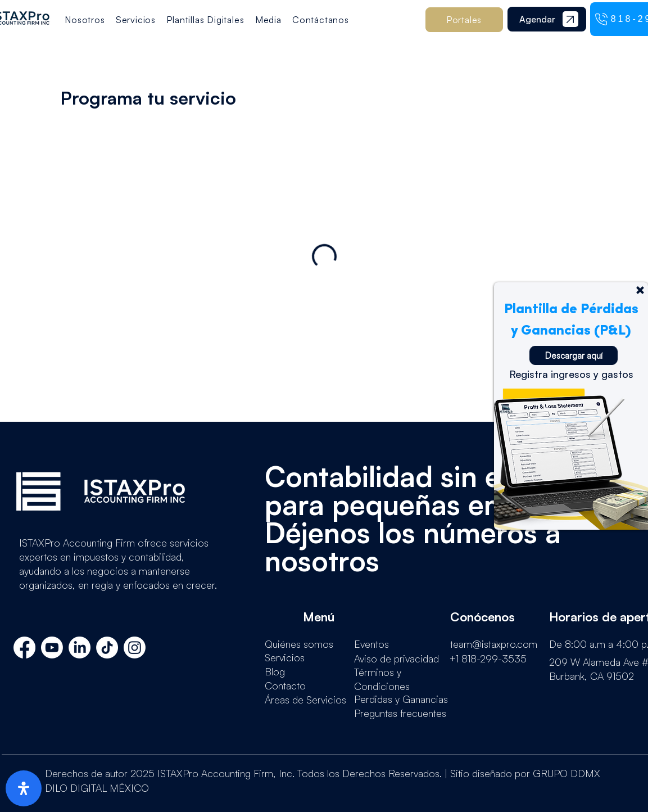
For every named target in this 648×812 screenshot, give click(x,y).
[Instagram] (135, 648)
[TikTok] (107, 648)
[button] (205, 20)
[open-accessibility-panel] (24, 788)
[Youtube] (52, 648)
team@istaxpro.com (494, 644)
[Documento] (570, 19)
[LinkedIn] (80, 648)
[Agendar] (537, 19)
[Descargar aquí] (574, 355)
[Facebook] (24, 648)
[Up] (640, 290)
